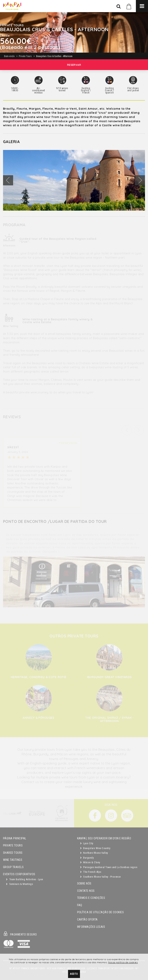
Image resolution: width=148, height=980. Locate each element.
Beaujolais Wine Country (95, 848)
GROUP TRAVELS (13, 867)
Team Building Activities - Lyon (25, 879)
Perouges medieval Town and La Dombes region (109, 867)
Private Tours (13, 846)
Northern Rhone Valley (94, 853)
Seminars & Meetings (19, 884)
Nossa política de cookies (123, 963)
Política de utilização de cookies (101, 912)
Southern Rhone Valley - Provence (100, 877)
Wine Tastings (13, 860)
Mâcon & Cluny (90, 862)
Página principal (15, 838)
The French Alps (91, 872)
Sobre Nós (84, 884)
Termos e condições (91, 898)
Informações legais (91, 927)
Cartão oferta (87, 920)
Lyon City (87, 843)
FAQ (80, 905)
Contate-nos (86, 891)
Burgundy (87, 858)
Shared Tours (13, 853)
